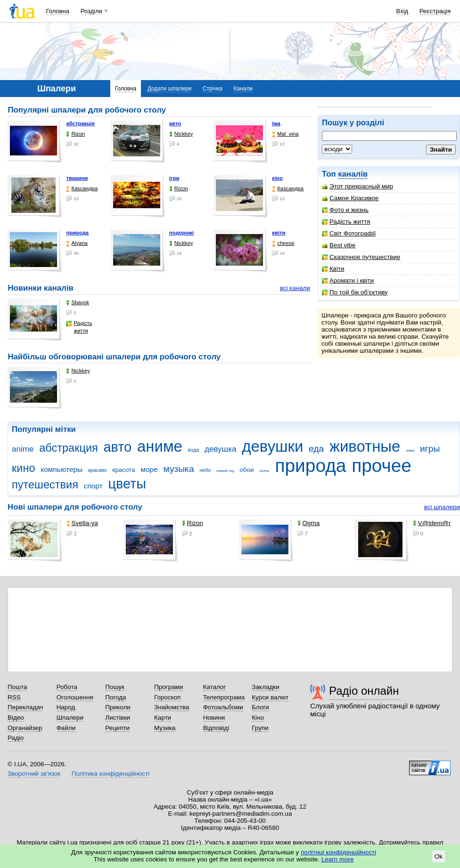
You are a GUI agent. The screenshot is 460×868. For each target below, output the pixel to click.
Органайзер (25, 728)
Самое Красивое (350, 198)
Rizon (75, 134)
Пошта (17, 687)
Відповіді (216, 728)
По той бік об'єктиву (355, 292)
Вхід (402, 11)
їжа (276, 123)
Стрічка (213, 89)
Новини (214, 718)
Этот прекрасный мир (357, 186)
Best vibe (339, 245)
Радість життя (346, 222)
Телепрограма (224, 697)
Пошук (115, 687)
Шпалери (70, 718)
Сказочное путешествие (361, 257)
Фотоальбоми (223, 707)
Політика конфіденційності (111, 774)
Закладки (265, 687)
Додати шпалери (169, 89)
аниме (160, 446)
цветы (127, 484)
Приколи (118, 707)
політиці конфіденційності (338, 852)
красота (123, 470)
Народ (66, 707)
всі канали (295, 288)
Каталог (215, 687)
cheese (283, 243)
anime (23, 449)
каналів (353, 174)
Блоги (260, 707)
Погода (115, 697)
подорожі (181, 233)
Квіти (333, 269)
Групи (260, 728)
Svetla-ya (82, 523)
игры (430, 449)
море (149, 469)
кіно (277, 178)
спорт (93, 486)
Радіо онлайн (364, 691)
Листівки (118, 718)
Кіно (258, 718)
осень (264, 471)
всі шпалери (442, 507)
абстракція (80, 123)
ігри (174, 178)
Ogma (309, 523)
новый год (225, 471)
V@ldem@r (432, 523)
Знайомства (172, 707)
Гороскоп (167, 697)
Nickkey (181, 134)
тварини (77, 178)
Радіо (16, 738)
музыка (178, 469)
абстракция (69, 448)
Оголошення (75, 697)
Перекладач (25, 707)
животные (365, 446)
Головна (58, 11)
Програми (168, 687)
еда (316, 449)
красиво (98, 470)
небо (205, 470)
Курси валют (270, 697)
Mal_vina (285, 134)
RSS (14, 697)
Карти (163, 718)
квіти (279, 233)
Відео (16, 718)
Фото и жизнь (345, 210)
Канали (243, 89)
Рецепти (117, 728)
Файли (66, 728)
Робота (67, 687)
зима (410, 450)
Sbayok (78, 303)
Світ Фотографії (349, 233)
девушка (221, 449)
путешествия (45, 485)
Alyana (77, 243)
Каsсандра (82, 189)
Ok (439, 856)
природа (77, 233)
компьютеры (62, 469)
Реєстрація (435, 11)
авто (175, 123)
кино (24, 468)
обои (246, 470)
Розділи (91, 11)
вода (194, 450)
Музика (165, 728)
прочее (382, 466)
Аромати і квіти (348, 280)
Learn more (338, 859)
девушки (272, 446)
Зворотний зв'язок (34, 774)
